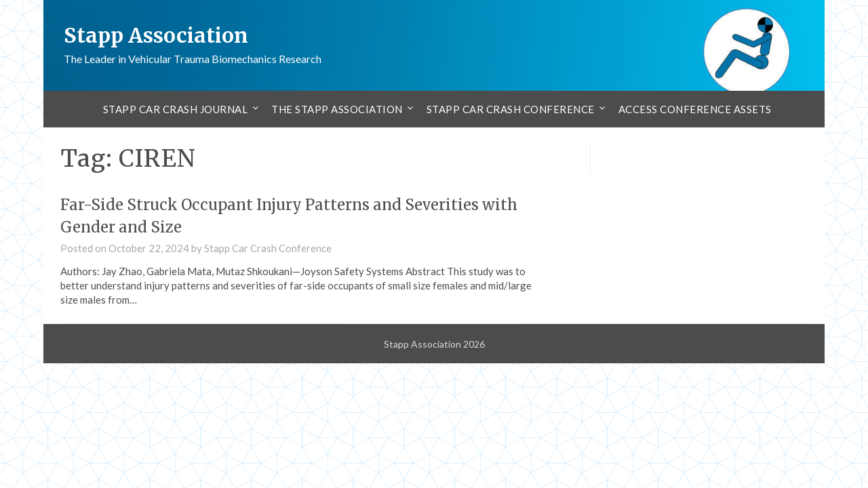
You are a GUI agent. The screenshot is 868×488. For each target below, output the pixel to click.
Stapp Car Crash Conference (511, 109)
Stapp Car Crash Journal (176, 109)
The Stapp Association (337, 109)
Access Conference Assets (695, 109)
